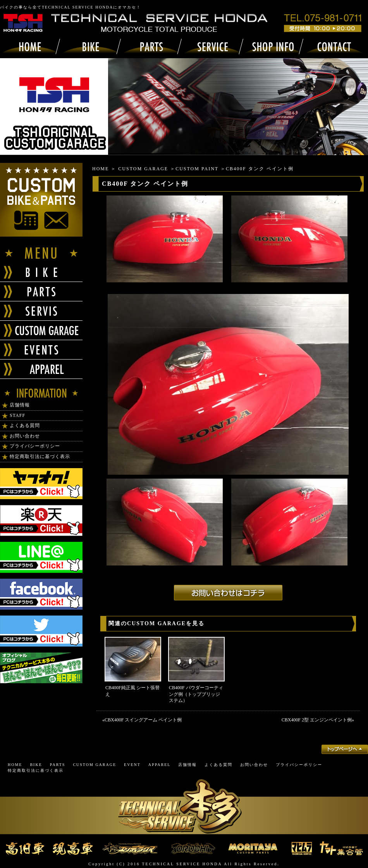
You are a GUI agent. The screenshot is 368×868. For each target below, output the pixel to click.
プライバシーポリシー (35, 446)
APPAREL (160, 765)
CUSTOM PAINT (197, 169)
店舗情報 (20, 405)
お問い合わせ (25, 436)
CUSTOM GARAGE (143, 169)
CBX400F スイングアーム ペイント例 (143, 720)
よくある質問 (25, 425)
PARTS (58, 765)
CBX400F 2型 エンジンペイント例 (317, 720)
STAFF (17, 415)
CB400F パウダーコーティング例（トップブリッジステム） (196, 694)
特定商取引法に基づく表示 (40, 456)
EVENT (132, 765)
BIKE (36, 765)
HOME (101, 169)
